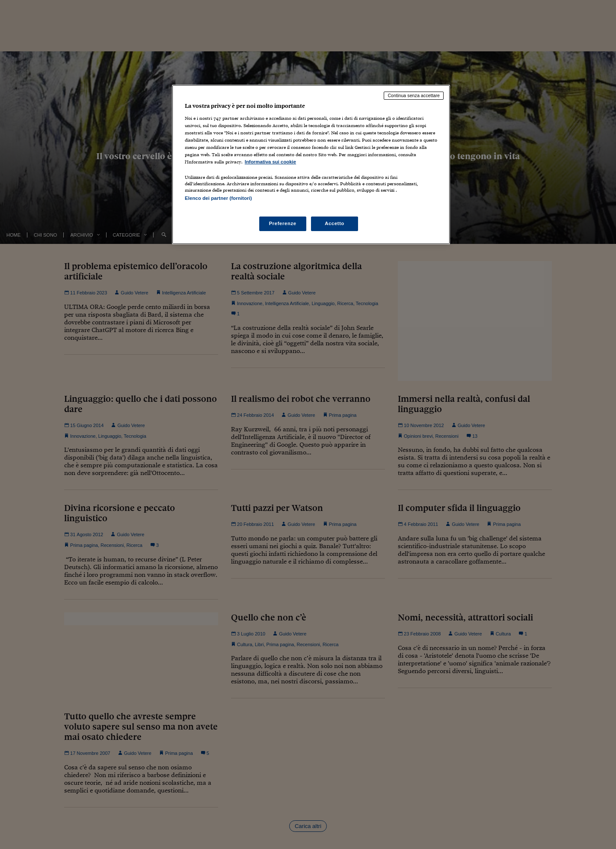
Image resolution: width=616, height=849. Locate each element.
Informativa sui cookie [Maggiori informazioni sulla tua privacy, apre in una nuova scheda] (270, 162)
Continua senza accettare (414, 95)
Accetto (335, 223)
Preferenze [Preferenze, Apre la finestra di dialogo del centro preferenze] (283, 223)
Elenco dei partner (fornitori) (218, 198)
